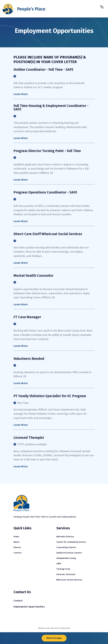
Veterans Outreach (66, 574)
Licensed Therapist (29, 438)
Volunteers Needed (29, 359)
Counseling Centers (66, 547)
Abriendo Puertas (65, 537)
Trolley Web (65, 628)
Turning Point (63, 569)
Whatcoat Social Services (69, 580)
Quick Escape (54, 638)
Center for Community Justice (71, 542)
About (17, 542)
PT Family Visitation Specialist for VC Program (50, 396)
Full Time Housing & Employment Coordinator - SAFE (51, 108)
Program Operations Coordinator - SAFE (45, 192)
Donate (17, 547)
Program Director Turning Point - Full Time (47, 151)
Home (16, 537)
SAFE (59, 564)
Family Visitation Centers (69, 553)
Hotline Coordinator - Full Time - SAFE (43, 70)
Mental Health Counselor (33, 276)
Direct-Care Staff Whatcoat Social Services (48, 234)
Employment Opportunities (29, 607)
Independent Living (66, 558)
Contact (18, 553)
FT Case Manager (27, 317)
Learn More (21, 94)
